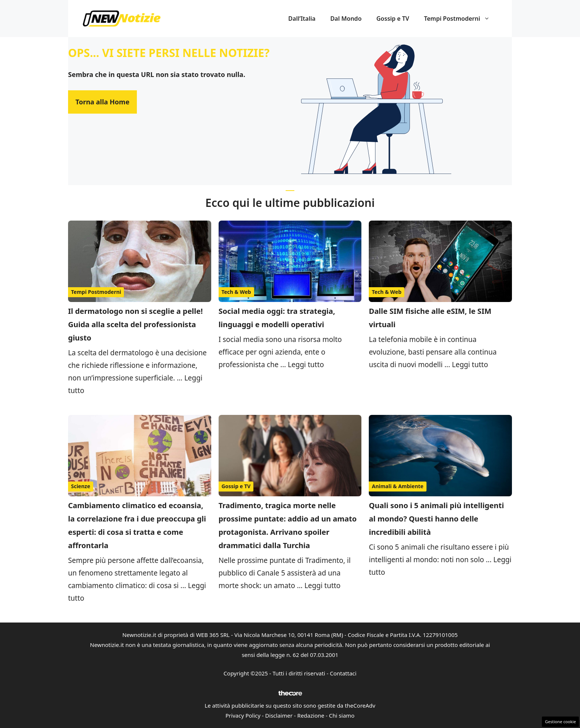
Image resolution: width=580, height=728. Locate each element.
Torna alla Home (102, 102)
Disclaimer (279, 715)
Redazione (311, 715)
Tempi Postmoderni (461, 19)
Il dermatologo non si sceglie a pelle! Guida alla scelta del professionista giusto (135, 324)
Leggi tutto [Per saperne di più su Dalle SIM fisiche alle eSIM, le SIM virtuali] (470, 365)
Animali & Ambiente (397, 486)
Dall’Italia (302, 19)
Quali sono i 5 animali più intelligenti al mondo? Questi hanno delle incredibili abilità (436, 519)
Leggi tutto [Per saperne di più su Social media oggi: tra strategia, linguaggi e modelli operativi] (306, 365)
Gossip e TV (393, 19)
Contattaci (343, 673)
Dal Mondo (346, 19)
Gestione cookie (560, 722)
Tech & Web (236, 292)
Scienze (81, 486)
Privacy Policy (243, 715)
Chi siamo (342, 715)
